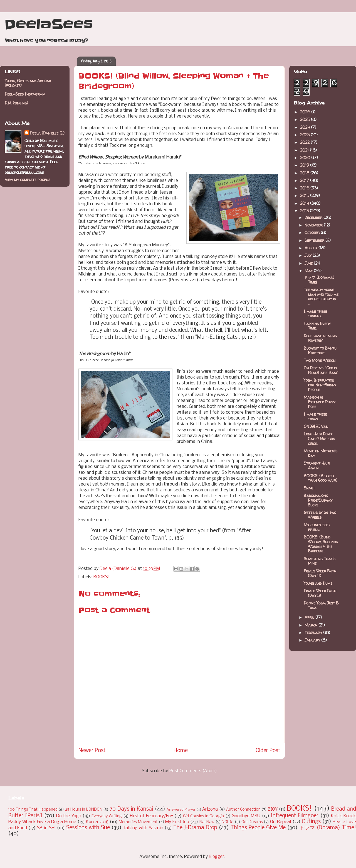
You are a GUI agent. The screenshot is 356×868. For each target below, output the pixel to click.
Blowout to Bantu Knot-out (320, 350)
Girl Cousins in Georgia (203, 816)
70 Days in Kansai (131, 809)
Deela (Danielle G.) (47, 133)
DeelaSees (49, 25)
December (314, 217)
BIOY (273, 809)
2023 (305, 135)
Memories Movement (138, 822)
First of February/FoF (151, 816)
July (309, 255)
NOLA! (228, 822)
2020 (306, 158)
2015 (305, 195)
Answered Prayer (181, 810)
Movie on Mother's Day (321, 453)
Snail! (309, 488)
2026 (306, 112)
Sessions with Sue (88, 828)
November (314, 225)
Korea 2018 (97, 822)
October (313, 232)
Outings (311, 822)
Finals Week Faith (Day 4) (320, 573)
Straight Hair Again (317, 465)
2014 (305, 203)
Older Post (268, 751)
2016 (305, 188)
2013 (305, 211)
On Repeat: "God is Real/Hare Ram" (321, 370)
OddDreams (252, 822)
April (310, 617)
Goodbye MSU (246, 816)
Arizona (210, 809)
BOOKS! (102, 577)
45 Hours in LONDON (84, 810)
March (311, 625)
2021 (305, 150)
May (309, 271)
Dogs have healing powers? (320, 338)
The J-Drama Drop (195, 828)
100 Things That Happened (33, 810)
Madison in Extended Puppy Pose (320, 402)
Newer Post (92, 751)
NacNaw (207, 822)
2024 (306, 127)
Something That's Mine (320, 561)
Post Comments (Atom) (193, 771)
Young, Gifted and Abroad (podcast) (28, 83)
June (309, 263)
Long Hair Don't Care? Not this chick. (319, 439)
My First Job (177, 822)
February (314, 632)
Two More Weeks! (320, 360)
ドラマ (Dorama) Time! (319, 280)
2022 (305, 142)
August (311, 248)
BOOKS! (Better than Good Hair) (321, 478)
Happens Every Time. (317, 326)
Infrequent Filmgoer (295, 816)
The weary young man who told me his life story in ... (321, 297)
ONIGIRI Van (316, 426)
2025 (306, 119)
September (315, 240)
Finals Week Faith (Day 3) (320, 593)
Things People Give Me (258, 828)
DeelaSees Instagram (25, 94)
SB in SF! (46, 828)
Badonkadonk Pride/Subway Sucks (318, 500)
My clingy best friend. (317, 527)
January (313, 640)
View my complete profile (28, 180)
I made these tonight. (315, 314)
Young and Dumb (318, 583)
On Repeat (281, 822)
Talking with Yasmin (143, 828)
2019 (305, 165)
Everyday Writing (107, 816)
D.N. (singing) (16, 103)
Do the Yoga (69, 816)
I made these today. (315, 416)
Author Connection (243, 810)
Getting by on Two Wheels (320, 515)
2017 (305, 180)
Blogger (217, 857)
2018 (305, 173)
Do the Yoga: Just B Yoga (321, 605)
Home (181, 751)
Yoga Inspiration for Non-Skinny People (320, 385)
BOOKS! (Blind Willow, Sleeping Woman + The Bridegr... (321, 544)
